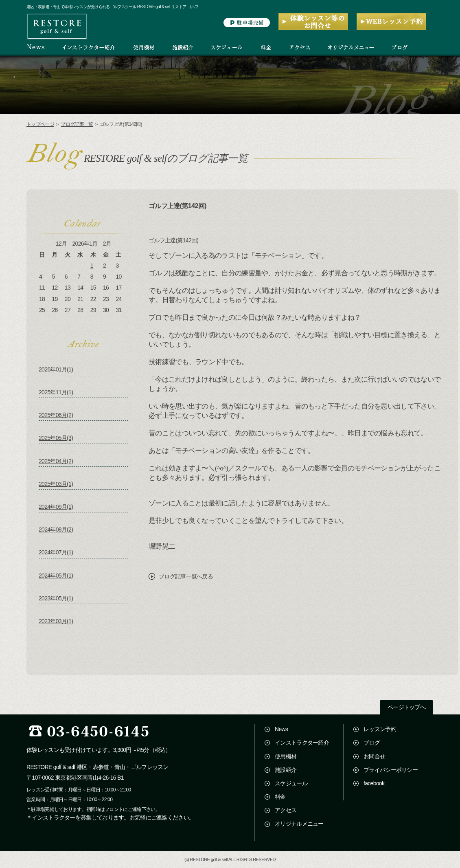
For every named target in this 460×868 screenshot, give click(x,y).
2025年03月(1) (56, 484)
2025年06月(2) (56, 415)
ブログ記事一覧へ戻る (186, 576)
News (281, 729)
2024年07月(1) (56, 552)
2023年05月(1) (56, 598)
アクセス (286, 810)
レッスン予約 (380, 729)
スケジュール (291, 783)
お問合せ (374, 756)
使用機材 (286, 756)
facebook (374, 783)
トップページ (40, 124)
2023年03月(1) (56, 621)
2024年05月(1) (56, 576)
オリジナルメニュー (299, 824)
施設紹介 (286, 770)
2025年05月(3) (56, 438)
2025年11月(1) (56, 392)
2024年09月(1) (56, 507)
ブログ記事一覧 (77, 124)
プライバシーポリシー (391, 770)
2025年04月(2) (56, 461)
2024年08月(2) (56, 530)
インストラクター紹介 (302, 743)
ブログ (372, 743)
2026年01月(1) (56, 369)
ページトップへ (406, 707)
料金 (280, 797)
